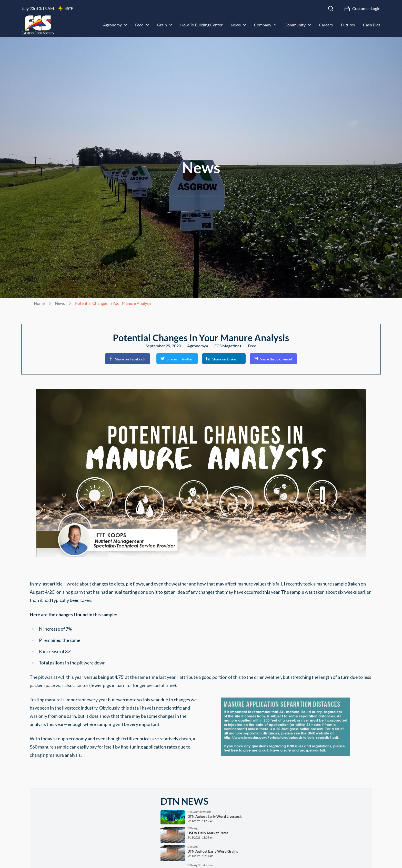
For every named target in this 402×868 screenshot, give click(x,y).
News (238, 25)
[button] (128, 359)
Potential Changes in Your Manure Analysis (113, 303)
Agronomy (115, 25)
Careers (326, 25)
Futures (348, 25)
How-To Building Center (201, 25)
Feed (142, 25)
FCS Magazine (227, 346)
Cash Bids (372, 25)
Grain (164, 25)
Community (298, 25)
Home (39, 303)
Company (265, 25)
